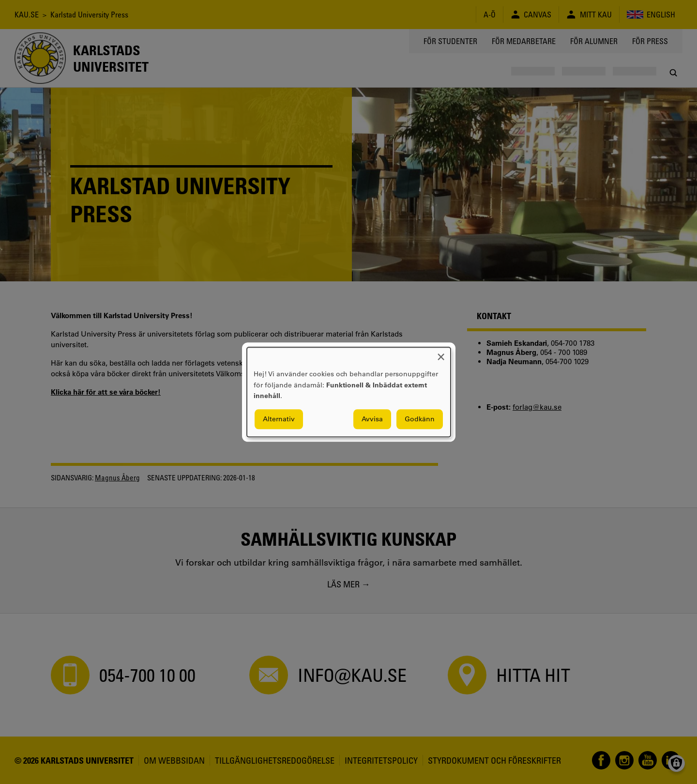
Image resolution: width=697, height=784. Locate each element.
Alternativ (279, 419)
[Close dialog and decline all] (441, 353)
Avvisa (372, 419)
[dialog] (349, 392)
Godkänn (420, 419)
